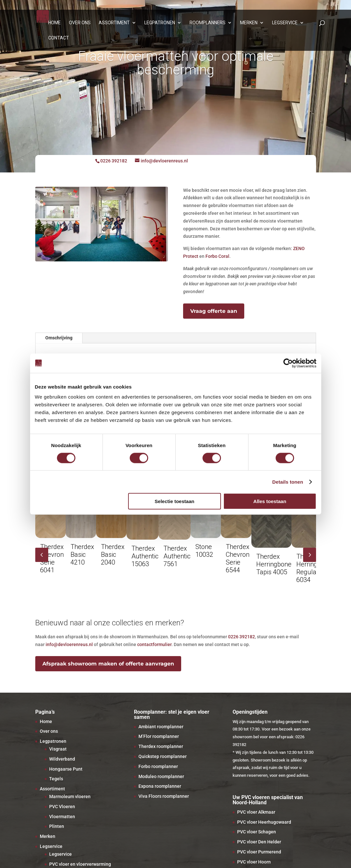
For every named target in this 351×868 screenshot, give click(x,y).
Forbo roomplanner (158, 766)
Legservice (285, 23)
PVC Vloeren (62, 807)
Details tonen (288, 482)
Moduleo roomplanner (161, 776)
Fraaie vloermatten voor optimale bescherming (176, 63)
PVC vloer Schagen (257, 832)
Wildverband (62, 759)
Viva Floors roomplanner (164, 796)
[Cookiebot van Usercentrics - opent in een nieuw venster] (288, 363)
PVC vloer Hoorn (254, 862)
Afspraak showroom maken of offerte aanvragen (108, 664)
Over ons (80, 23)
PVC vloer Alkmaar (256, 812)
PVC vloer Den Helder (259, 842)
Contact (59, 38)
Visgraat (58, 749)
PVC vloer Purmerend (259, 852)
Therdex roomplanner (161, 746)
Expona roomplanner (160, 786)
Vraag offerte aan (214, 311)
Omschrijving (59, 338)
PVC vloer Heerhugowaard (264, 822)
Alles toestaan (270, 501)
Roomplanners (208, 23)
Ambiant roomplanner (161, 727)
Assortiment (114, 23)
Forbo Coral (217, 256)
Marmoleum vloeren (70, 797)
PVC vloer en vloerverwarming (80, 864)
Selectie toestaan (175, 501)
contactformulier (154, 644)
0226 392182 (241, 637)
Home (55, 23)
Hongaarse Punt (66, 769)
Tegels (56, 779)
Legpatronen (160, 23)
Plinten (57, 826)
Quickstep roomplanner (163, 756)
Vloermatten (62, 817)
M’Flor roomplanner (159, 736)
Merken (249, 23)
